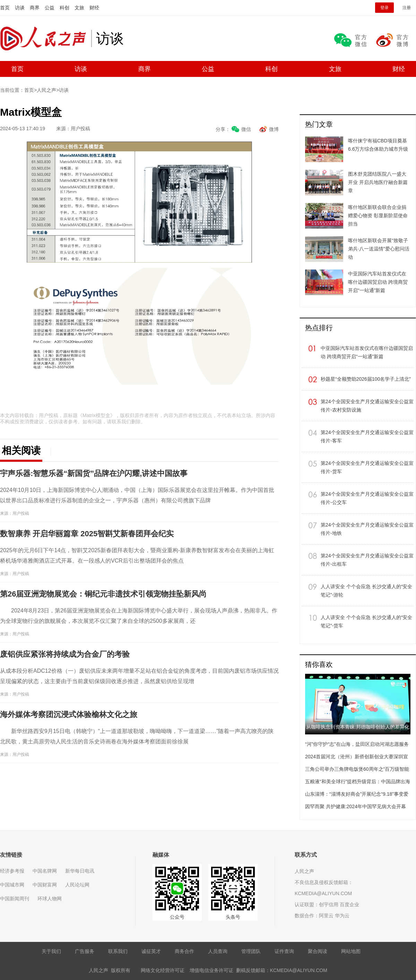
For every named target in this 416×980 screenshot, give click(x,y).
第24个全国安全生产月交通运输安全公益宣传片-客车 (367, 436)
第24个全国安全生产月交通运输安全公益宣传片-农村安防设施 (367, 406)
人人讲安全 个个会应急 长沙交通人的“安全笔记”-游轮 (366, 591)
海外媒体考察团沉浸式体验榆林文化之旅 (69, 714)
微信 (246, 129)
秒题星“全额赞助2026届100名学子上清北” (366, 379)
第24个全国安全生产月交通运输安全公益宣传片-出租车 (367, 560)
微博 (274, 129)
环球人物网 (50, 899)
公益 (50, 8)
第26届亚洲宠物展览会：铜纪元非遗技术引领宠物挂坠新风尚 (103, 594)
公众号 (177, 917)
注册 (407, 8)
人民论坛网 (77, 885)
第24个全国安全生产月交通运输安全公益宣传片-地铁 (367, 529)
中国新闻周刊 (15, 899)
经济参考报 (12, 871)
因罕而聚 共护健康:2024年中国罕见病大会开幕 (356, 806)
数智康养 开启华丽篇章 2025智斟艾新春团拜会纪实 (87, 534)
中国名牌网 (45, 871)
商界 (35, 8)
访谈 (20, 8)
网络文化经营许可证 (163, 970)
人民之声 (46, 38)
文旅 (79, 8)
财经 (94, 8)
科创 (64, 8)
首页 (5, 8)
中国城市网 (12, 885)
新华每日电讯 (80, 871)
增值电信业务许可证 (211, 970)
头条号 (233, 917)
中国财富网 (45, 885)
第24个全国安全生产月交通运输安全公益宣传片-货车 (367, 467)
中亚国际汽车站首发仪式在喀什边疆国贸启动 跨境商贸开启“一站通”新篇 (367, 352)
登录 (384, 8)
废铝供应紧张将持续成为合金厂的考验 (65, 654)
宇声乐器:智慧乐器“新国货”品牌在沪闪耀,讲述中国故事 (94, 473)
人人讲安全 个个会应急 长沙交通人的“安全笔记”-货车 (366, 621)
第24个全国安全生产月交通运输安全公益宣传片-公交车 (367, 498)
